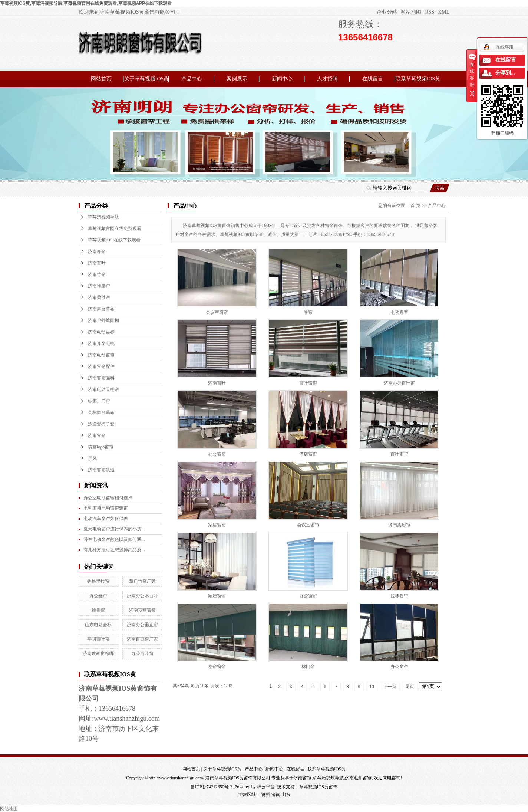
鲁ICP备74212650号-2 (212, 787)
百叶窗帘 (308, 383)
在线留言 (373, 79)
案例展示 (237, 79)
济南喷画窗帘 (142, 610)
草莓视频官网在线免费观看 (115, 229)
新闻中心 (282, 79)
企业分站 (387, 12)
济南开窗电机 (101, 343)
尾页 (410, 687)
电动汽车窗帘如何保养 (106, 519)
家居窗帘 (217, 525)
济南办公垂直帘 (142, 625)
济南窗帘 (97, 435)
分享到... (505, 73)
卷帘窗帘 (217, 667)
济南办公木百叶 (142, 596)
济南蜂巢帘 (99, 286)
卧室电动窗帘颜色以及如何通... (114, 539)
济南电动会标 (101, 332)
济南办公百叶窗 (399, 383)
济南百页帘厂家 (142, 639)
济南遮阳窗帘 (358, 778)
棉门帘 (308, 667)
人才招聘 (327, 79)
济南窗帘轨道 (101, 470)
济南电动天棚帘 (103, 389)
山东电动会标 (98, 625)
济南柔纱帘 (99, 297)
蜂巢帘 (98, 610)
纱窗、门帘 (99, 401)
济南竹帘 (97, 274)
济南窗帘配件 (101, 366)
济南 (276, 795)
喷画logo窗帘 (101, 447)
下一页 (390, 687)
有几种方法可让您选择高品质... (114, 550)
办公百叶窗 (142, 654)
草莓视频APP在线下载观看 (114, 240)
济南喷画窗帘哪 (98, 654)
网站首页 (101, 79)
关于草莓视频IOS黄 (147, 79)
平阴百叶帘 (98, 639)
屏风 (92, 458)
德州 (266, 795)
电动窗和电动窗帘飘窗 (106, 508)
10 (372, 687)
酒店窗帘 (308, 454)
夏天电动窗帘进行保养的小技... (114, 529)
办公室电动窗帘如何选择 (108, 498)
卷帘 (308, 312)
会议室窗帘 (217, 312)
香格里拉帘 (98, 581)
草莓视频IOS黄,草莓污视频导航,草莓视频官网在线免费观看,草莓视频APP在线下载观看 (86, 3)
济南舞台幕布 (101, 309)
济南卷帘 (97, 252)
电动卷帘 (399, 312)
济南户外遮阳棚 (103, 320)
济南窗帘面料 (101, 378)
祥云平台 (266, 787)
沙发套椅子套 (101, 424)
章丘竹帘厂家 (142, 581)
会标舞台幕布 (101, 412)
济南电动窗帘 (101, 355)
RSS (430, 12)
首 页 (415, 206)
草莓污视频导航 (103, 217)
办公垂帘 (98, 596)
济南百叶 (97, 263)
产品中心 (192, 79)
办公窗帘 (217, 454)
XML (444, 12)
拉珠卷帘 (399, 596)
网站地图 (411, 12)
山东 (286, 795)
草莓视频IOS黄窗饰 (318, 787)
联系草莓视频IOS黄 (418, 79)
